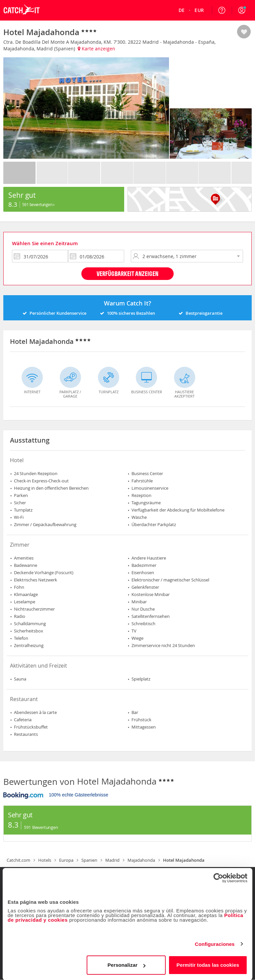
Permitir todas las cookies (208, 965)
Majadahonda (141, 860)
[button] (242, 10)
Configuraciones (215, 944)
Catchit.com (18, 860)
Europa (66, 860)
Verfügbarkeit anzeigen (127, 273)
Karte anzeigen (96, 49)
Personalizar (127, 965)
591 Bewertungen (38, 204)
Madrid (112, 860)
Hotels (45, 860)
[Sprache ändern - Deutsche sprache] (182, 10)
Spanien (89, 860)
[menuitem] (182, 10)
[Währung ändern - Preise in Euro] (199, 10)
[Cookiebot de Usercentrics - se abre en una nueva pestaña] (218, 878)
